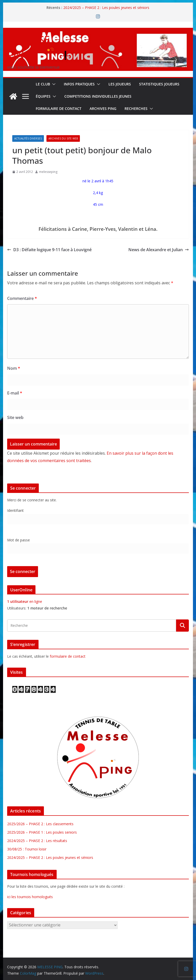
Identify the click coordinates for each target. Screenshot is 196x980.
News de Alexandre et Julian (159, 250)
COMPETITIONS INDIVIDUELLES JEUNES (98, 96)
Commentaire (22, 298)
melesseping (48, 172)
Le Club (43, 84)
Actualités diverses (28, 138)
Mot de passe (19, 540)
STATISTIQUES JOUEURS (159, 84)
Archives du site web (63, 138)
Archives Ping (103, 109)
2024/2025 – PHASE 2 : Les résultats (37, 841)
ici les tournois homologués (30, 897)
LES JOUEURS (120, 84)
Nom (14, 368)
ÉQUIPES (43, 96)
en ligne (25, 601)
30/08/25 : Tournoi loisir (27, 849)
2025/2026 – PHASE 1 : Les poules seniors (42, 832)
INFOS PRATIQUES (79, 84)
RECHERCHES (136, 109)
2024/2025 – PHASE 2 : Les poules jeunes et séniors (106, 8)
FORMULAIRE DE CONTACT (59, 109)
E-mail (15, 393)
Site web (15, 417)
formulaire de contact (68, 656)
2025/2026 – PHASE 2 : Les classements (40, 824)
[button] (53, 84)
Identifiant (15, 510)
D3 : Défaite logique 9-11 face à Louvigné (49, 250)
